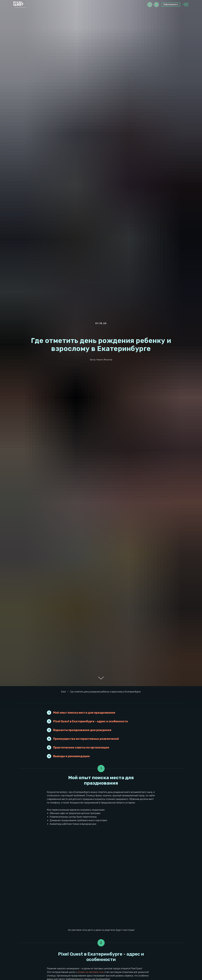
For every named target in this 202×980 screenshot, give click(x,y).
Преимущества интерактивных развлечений (86, 739)
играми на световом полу (91, 972)
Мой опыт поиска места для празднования (84, 713)
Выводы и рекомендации (71, 756)
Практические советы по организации (81, 747)
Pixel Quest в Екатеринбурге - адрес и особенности (91, 721)
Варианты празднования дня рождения (82, 730)
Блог (64, 692)
